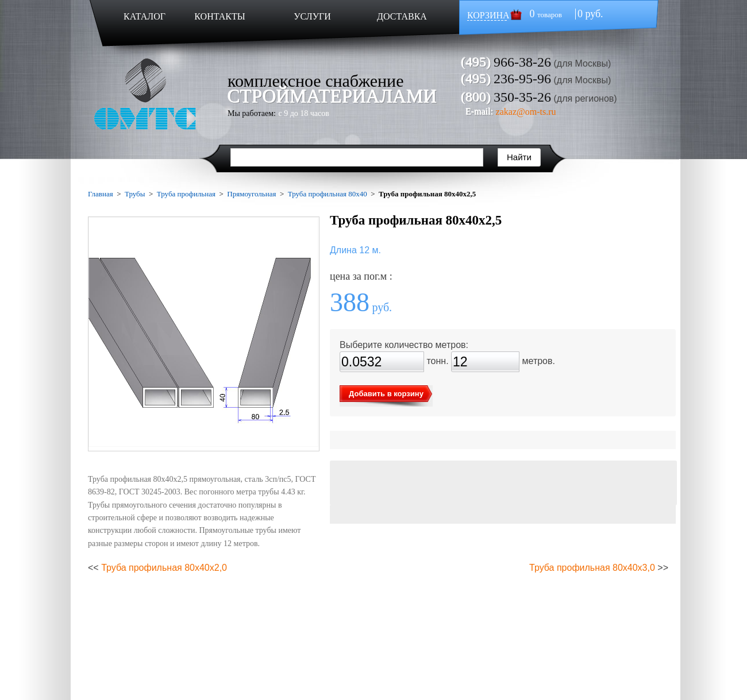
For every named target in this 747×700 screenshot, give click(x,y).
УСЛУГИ (312, 16)
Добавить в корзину (386, 394)
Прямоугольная (251, 194)
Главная (101, 194)
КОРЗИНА (488, 15)
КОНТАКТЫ (220, 16)
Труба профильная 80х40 (328, 194)
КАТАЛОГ (145, 16)
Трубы (135, 194)
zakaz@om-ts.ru (526, 112)
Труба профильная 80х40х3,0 (592, 568)
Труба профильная (186, 194)
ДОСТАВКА (402, 16)
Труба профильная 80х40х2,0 (164, 568)
